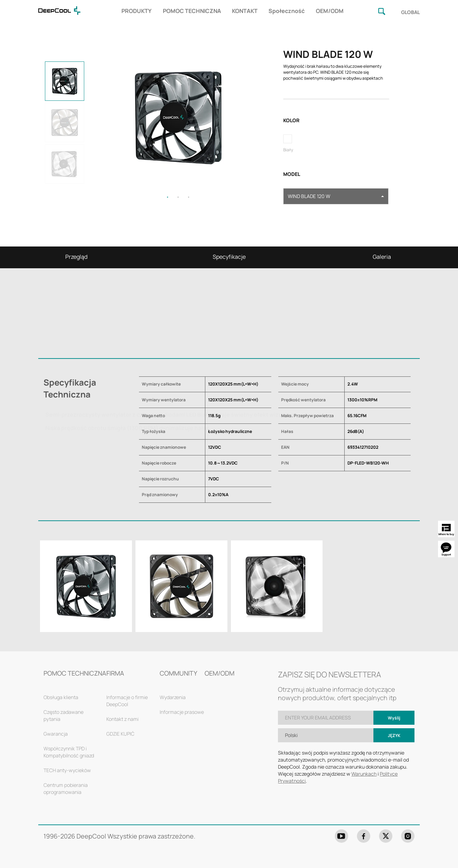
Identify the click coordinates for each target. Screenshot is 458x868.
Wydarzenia (173, 697)
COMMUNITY (178, 673)
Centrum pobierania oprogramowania (66, 788)
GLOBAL (410, 12)
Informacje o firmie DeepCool (127, 701)
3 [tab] (189, 197)
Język (394, 735)
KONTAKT (245, 11)
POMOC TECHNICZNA (192, 11)
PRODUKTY (137, 11)
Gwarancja (56, 734)
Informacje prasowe (182, 712)
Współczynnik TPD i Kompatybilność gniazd (69, 752)
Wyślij (394, 718)
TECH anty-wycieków (67, 770)
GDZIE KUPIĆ (120, 734)
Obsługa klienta (61, 697)
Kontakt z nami (122, 719)
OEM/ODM (330, 11)
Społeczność (287, 11)
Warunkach (364, 774)
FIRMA (115, 673)
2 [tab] (178, 197)
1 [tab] (168, 197)
